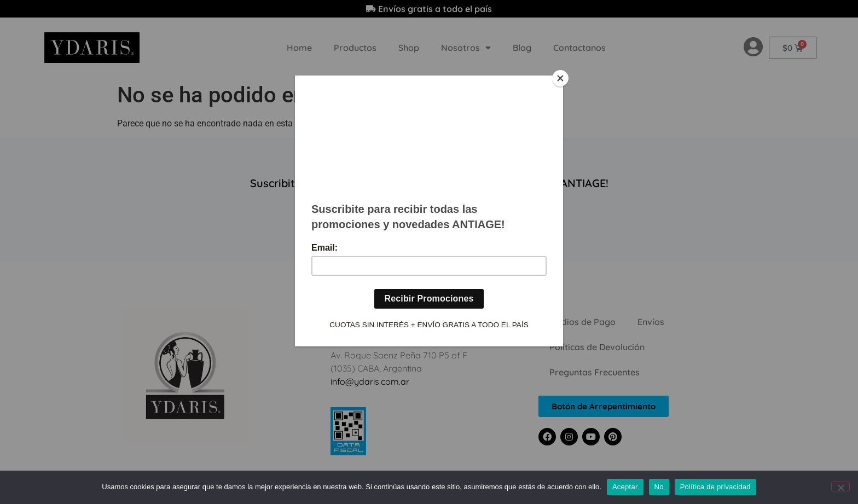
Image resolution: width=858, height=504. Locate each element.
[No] (840, 486)
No (659, 487)
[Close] (560, 78)
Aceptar (625, 487)
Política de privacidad (715, 487)
